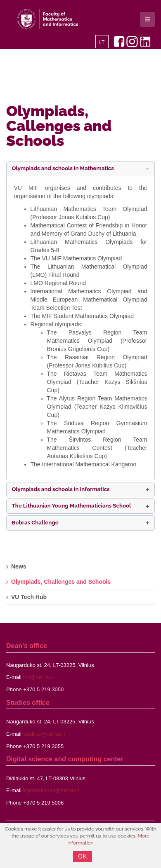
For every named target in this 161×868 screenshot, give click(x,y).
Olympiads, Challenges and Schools (61, 582)
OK (83, 856)
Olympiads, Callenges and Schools (59, 126)
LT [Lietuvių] (102, 42)
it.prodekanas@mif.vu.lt (51, 790)
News (19, 566)
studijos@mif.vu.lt (44, 734)
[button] (80, 169)
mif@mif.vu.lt (38, 677)
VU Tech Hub (29, 597)
